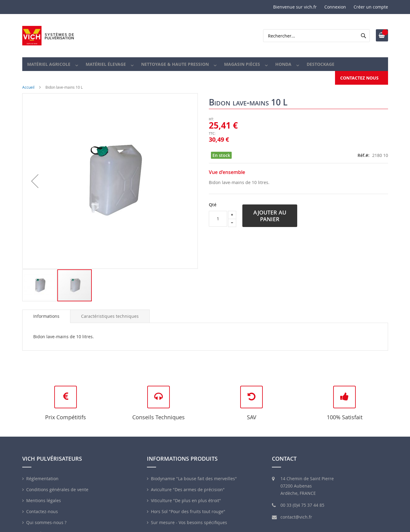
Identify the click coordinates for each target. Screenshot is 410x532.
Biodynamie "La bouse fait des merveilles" (194, 471)
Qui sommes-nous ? (46, 515)
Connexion (335, 7)
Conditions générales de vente (57, 482)
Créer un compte (371, 7)
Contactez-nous (42, 504)
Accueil (28, 80)
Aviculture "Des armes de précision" (188, 482)
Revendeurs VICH (44, 526)
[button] (35, 174)
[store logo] (48, 36)
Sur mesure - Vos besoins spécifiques (189, 515)
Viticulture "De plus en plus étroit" (186, 493)
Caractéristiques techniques (110, 309)
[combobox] (316, 36)
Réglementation (42, 471)
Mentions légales (44, 493)
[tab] (46, 309)
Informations (46, 309)
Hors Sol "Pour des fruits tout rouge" (188, 504)
